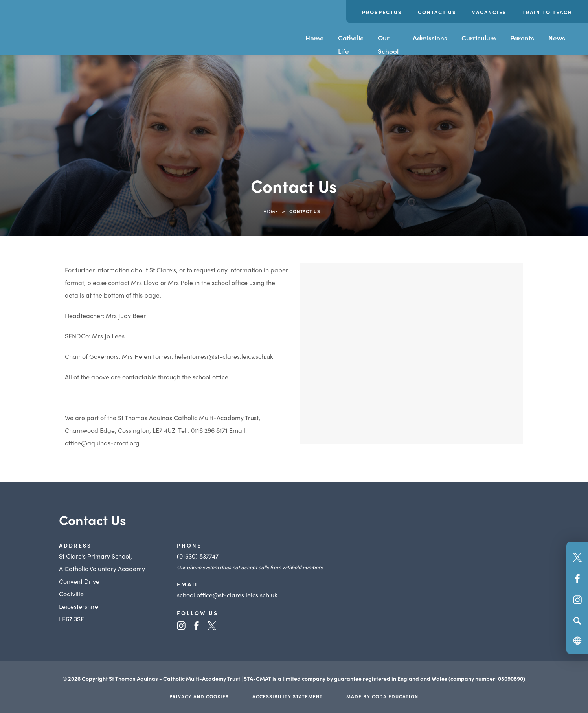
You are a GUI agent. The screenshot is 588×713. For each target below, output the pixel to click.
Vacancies (489, 12)
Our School (388, 44)
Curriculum (479, 38)
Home (315, 38)
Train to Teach (547, 12)
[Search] (577, 621)
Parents (522, 38)
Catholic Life (351, 44)
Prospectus (382, 12)
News (557, 38)
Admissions (430, 38)
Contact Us (437, 12)
